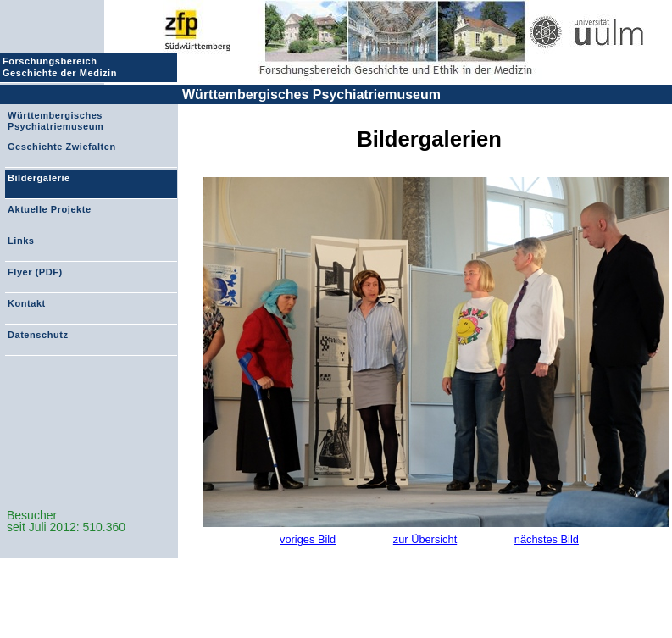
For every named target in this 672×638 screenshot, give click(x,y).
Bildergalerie (39, 178)
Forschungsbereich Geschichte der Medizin (62, 67)
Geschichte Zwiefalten (62, 147)
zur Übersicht (425, 539)
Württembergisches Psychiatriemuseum (311, 94)
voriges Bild (308, 539)
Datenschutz (38, 335)
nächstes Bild (547, 539)
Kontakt (27, 303)
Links (21, 241)
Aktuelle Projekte (50, 209)
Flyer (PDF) (35, 272)
